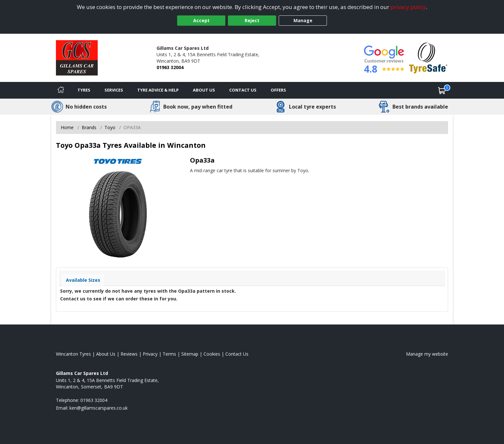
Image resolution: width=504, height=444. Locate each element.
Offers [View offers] (278, 90)
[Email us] (99, 408)
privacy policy (408, 7)
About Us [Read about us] (106, 354)
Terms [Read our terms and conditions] (169, 354)
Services (114, 90)
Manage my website (427, 354)
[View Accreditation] (428, 57)
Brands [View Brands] (89, 127)
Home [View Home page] (67, 127)
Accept (201, 20)
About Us (204, 90)
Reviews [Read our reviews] (129, 354)
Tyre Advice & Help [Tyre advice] (158, 90)
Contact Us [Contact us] (243, 90)
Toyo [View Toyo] (110, 127)
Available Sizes (83, 280)
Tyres (84, 90)
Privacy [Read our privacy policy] (150, 354)
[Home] (61, 90)
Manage (303, 20)
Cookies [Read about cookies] (212, 354)
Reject (252, 20)
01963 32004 (170, 67)
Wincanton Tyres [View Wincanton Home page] (73, 354)
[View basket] (442, 90)
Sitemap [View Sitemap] (190, 354)
